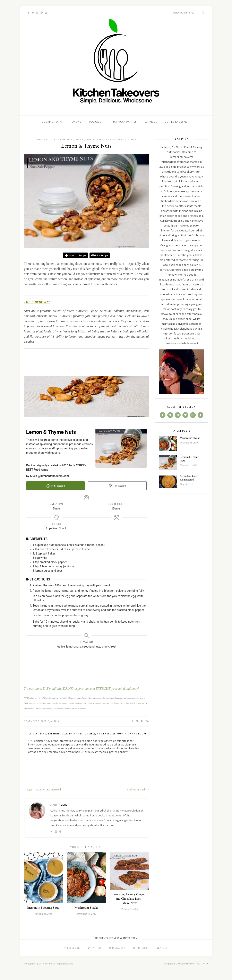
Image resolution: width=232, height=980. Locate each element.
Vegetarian (117, 139)
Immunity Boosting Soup (43, 908)
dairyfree (66, 139)
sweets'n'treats (97, 139)
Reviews (75, 122)
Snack (80, 139)
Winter (132, 139)
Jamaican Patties (125, 122)
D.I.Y (54, 139)
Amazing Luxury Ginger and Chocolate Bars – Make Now (129, 899)
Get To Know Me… (178, 122)
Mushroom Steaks (138, 790)
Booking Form (52, 122)
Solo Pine (48, 964)
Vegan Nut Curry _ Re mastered (42, 790)
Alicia (55, 721)
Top (205, 964)
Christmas (42, 139)
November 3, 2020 (35, 721)
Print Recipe (100, 255)
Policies (95, 122)
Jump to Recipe (75, 255)
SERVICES (151, 122)
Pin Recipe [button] (117, 486)
